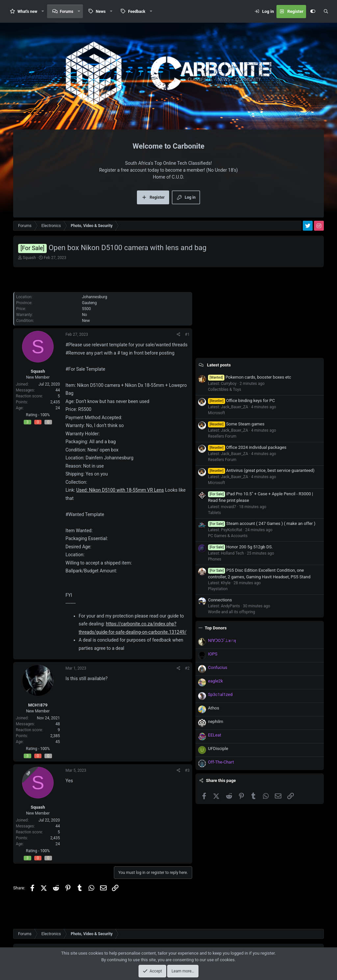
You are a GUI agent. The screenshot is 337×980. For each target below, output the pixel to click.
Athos (214, 708)
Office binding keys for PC (241, 401)
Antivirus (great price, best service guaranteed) (261, 470)
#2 (187, 668)
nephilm (216, 721)
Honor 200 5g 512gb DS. (240, 547)
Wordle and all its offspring (232, 612)
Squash (29, 258)
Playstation (218, 589)
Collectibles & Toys (225, 389)
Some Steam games (236, 424)
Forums (67, 12)
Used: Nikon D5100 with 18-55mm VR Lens (120, 490)
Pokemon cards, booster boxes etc (250, 377)
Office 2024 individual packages (247, 447)
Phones (215, 559)
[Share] (179, 334)
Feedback (137, 12)
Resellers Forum (222, 436)
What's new (27, 12)
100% (45, 415)
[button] (43, 11)
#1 (187, 334)
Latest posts (219, 365)
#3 (187, 770)
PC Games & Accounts (228, 536)
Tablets (214, 513)
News (101, 12)
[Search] (326, 12)
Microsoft (217, 413)
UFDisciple (218, 749)
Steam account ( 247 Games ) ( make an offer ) (262, 523)
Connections (220, 600)
